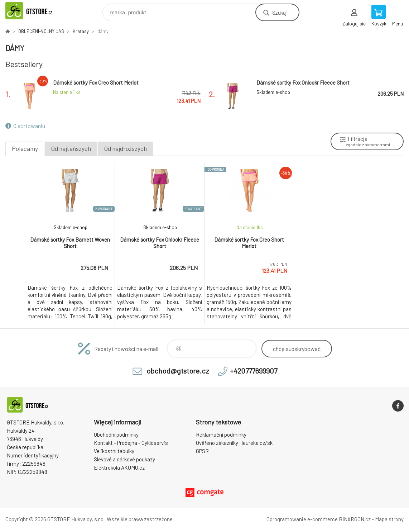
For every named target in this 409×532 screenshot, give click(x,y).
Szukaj (279, 12)
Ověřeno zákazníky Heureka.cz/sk (234, 443)
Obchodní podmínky (116, 434)
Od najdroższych (126, 148)
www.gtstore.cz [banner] (37, 11)
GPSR (202, 451)
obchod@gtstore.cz (178, 371)
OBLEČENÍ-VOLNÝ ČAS (41, 31)
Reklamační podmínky (221, 434)
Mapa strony (389, 519)
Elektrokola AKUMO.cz (119, 467)
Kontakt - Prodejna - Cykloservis (131, 443)
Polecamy (25, 148)
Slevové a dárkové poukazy (124, 459)
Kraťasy (81, 31)
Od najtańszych (71, 148)
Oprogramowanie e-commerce (302, 519)
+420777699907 (254, 371)
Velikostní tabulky (114, 451)
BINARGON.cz (355, 519)
